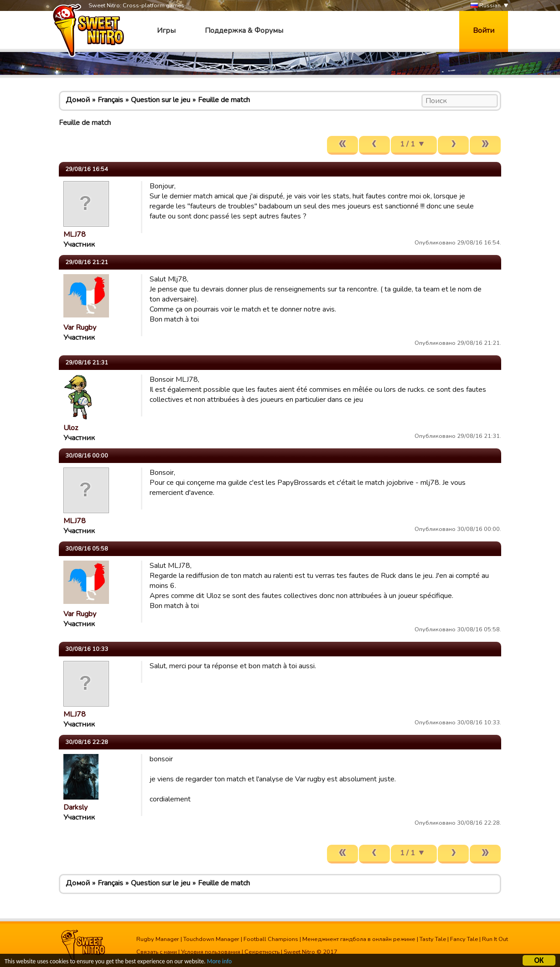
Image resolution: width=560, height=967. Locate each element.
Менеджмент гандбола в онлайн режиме (359, 939)
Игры (166, 31)
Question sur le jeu (161, 100)
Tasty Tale (433, 939)
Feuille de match (224, 100)
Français (110, 100)
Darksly (75, 807)
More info (219, 962)
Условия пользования (211, 952)
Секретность (262, 952)
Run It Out (495, 939)
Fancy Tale (464, 939)
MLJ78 (75, 234)
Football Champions (271, 939)
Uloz (71, 428)
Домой (78, 100)
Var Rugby (80, 328)
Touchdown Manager (211, 939)
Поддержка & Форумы (244, 31)
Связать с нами (157, 952)
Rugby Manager (158, 939)
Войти (484, 31)
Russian (486, 6)
